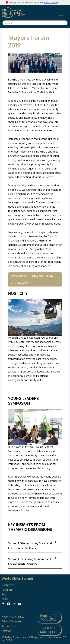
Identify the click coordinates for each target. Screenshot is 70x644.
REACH (6, 599)
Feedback (7, 590)
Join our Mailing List (49, 630)
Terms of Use (9, 626)
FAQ (4, 594)
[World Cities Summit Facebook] (3, 604)
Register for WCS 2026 (49, 617)
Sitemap (6, 631)
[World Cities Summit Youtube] (20, 604)
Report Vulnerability (13, 617)
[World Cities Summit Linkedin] (14, 604)
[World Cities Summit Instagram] (9, 604)
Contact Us (8, 585)
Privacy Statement (12, 621)
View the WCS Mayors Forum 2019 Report (32, 279)
